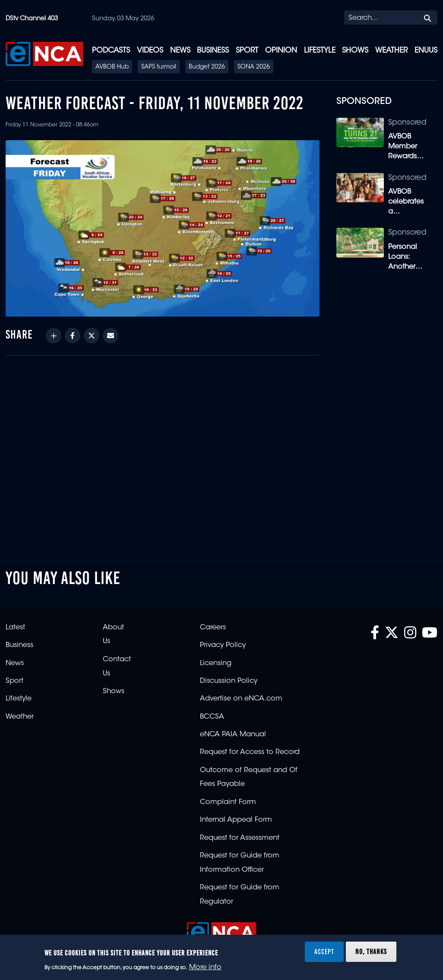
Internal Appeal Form (236, 820)
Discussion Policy (229, 681)
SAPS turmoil (159, 67)
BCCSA (212, 717)
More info (205, 967)
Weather (391, 51)
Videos (150, 51)
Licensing (216, 663)
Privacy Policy (223, 645)
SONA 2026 (254, 67)
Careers (213, 628)
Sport (247, 51)
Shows (355, 51)
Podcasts (111, 51)
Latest (15, 628)
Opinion (281, 51)
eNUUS (426, 51)
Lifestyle (320, 51)
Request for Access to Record (250, 752)
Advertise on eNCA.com (241, 699)
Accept (324, 952)
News (180, 51)
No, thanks (371, 952)
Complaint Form (228, 802)
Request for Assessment (240, 838)
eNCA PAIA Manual (233, 735)
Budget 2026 (207, 67)
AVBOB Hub (112, 67)
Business (213, 51)
